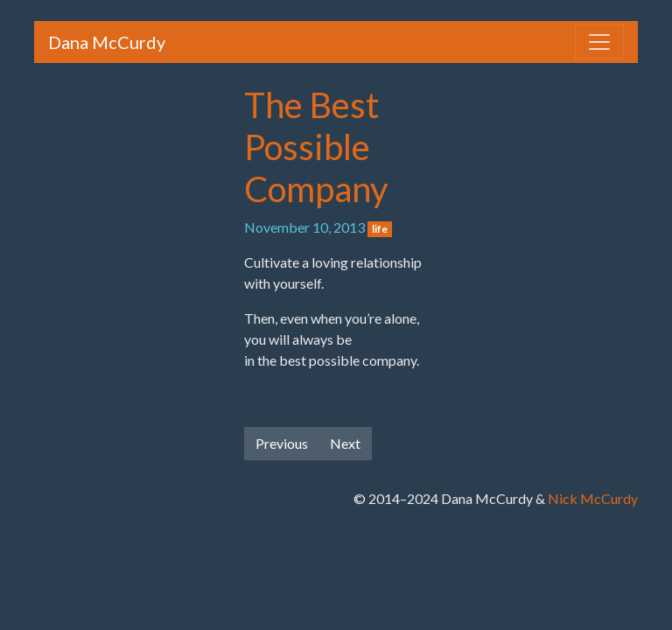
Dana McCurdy (107, 42)
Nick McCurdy (593, 498)
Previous (282, 443)
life (380, 229)
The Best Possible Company (316, 147)
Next (345, 443)
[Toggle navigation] (599, 42)
